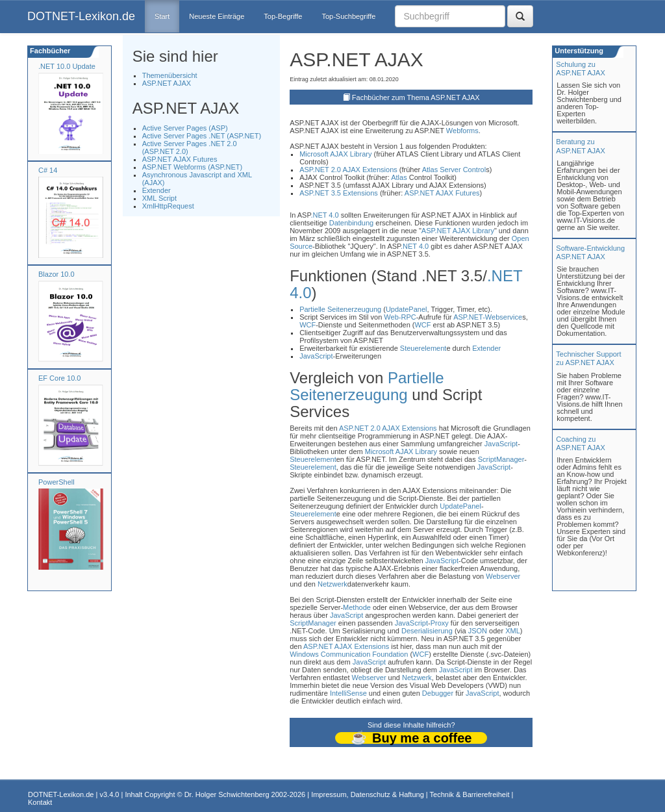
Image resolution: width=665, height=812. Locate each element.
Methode (357, 607)
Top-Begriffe (283, 16)
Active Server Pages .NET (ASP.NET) (202, 136)
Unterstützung (578, 51)
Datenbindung (352, 223)
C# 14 (48, 170)
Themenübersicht (170, 75)
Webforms (462, 131)
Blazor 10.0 (56, 274)
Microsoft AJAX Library (335, 154)
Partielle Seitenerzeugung (340, 309)
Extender (157, 190)
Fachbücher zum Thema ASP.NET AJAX (416, 97)
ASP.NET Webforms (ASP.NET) (192, 167)
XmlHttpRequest (168, 206)
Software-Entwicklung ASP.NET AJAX (590, 252)
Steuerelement (423, 348)
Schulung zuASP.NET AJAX (580, 69)
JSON (478, 631)
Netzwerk (332, 584)
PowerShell (56, 482)
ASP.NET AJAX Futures (180, 159)
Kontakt (40, 802)
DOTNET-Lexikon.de (81, 16)
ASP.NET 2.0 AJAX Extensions (348, 170)
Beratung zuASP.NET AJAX (580, 146)
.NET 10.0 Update (67, 66)
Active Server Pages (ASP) (185, 128)
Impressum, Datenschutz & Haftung (368, 794)
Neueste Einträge (217, 16)
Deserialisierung (427, 631)
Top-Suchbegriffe (348, 16)
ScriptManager (501, 459)
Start (162, 16)
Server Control (463, 170)
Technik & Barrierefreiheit (470, 794)
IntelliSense (348, 693)
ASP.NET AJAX (167, 83)
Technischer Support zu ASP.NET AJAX (588, 358)
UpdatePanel (407, 309)
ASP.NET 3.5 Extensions (339, 193)
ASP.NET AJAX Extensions (346, 646)
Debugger (438, 693)
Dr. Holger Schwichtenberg (227, 794)
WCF (307, 325)
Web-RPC (400, 317)
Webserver (503, 576)
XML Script (159, 198)
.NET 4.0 (324, 215)
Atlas (430, 170)
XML (513, 631)
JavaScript (316, 356)
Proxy (440, 623)
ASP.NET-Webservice (488, 317)
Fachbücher (49, 51)
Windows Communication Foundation (349, 654)
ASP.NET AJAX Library (458, 231)
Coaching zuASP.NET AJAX (580, 443)
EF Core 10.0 (59, 378)
